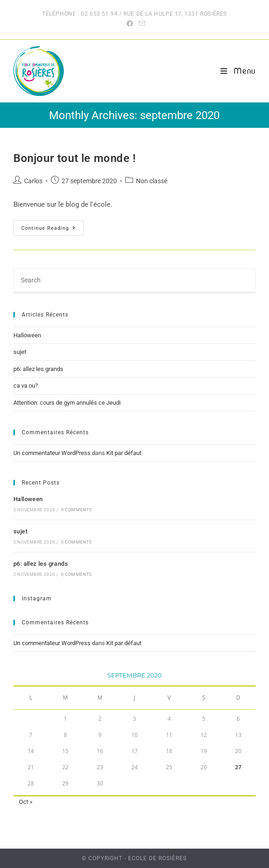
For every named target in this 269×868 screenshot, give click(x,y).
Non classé (152, 181)
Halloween (27, 335)
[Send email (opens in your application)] (141, 24)
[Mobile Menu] (238, 71)
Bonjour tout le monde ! (75, 158)
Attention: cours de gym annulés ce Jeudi (67, 403)
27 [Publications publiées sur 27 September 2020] (238, 767)
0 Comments (76, 510)
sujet (20, 352)
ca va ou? (26, 386)
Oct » (26, 802)
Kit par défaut (124, 453)
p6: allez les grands (38, 369)
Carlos (33, 181)
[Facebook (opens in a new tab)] (130, 24)
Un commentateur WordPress (52, 453)
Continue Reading (52, 230)
